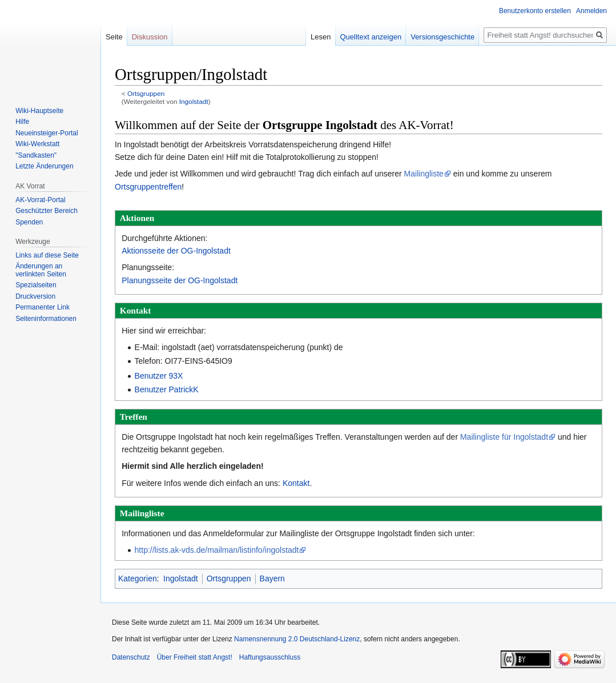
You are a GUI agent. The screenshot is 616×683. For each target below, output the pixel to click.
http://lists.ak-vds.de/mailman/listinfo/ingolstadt (217, 550)
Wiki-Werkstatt (37, 144)
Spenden (29, 222)
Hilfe (22, 122)
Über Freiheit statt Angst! (195, 657)
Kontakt (296, 483)
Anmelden (591, 11)
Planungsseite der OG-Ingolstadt (180, 280)
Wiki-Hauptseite (39, 111)
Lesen (321, 37)
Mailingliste (424, 174)
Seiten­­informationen (46, 319)
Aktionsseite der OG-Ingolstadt (176, 251)
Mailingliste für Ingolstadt (504, 437)
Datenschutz (131, 657)
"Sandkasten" (36, 155)
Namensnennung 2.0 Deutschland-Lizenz (297, 639)
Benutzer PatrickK (167, 389)
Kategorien (138, 578)
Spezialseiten (36, 285)
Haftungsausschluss (270, 657)
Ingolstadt (194, 101)
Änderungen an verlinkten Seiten (41, 270)
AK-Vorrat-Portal (40, 200)
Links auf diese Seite (47, 255)
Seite (114, 37)
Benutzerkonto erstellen (535, 11)
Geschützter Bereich (47, 211)
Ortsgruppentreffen (148, 187)
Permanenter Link (43, 307)
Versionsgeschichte (442, 37)
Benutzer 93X (159, 376)
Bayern (272, 578)
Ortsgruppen (146, 93)
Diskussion (150, 37)
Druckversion (35, 296)
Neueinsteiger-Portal (47, 133)
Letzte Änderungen (44, 166)
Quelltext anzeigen (371, 37)
